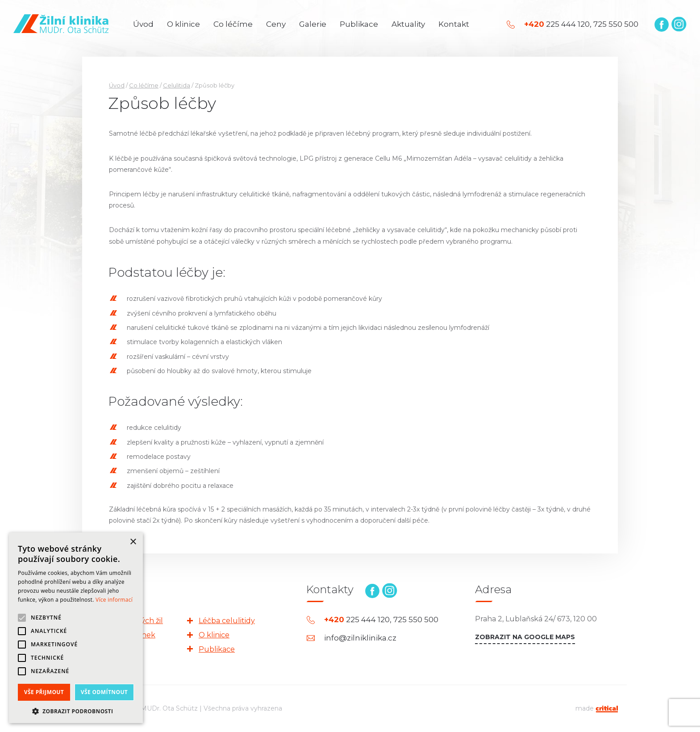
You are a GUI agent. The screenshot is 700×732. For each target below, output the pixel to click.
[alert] (76, 628)
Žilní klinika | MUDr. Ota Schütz (61, 24)
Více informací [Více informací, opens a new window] (114, 600)
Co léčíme (233, 24)
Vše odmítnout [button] (104, 692)
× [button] (133, 542)
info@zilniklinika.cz (360, 638)
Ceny (276, 24)
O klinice (183, 24)
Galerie (313, 24)
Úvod (143, 24)
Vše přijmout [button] (44, 692)
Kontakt (454, 24)
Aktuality (408, 24)
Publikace (359, 24)
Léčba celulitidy (227, 621)
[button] (76, 710)
